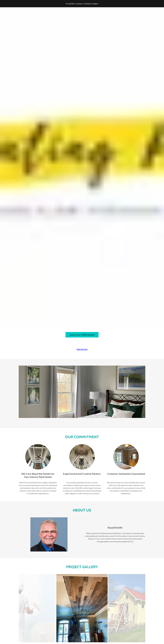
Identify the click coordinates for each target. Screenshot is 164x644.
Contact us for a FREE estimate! (82, 335)
